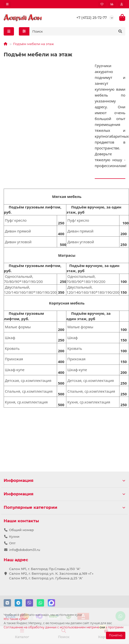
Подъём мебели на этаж (33, 44)
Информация (64, 480)
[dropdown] (7, 4)
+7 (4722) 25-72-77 (92, 18)
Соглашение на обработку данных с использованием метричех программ (64, 627)
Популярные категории (64, 507)
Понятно (116, 635)
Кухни (14, 536)
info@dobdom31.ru (25, 550)
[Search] (77, 31)
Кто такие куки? (16, 619)
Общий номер (21, 530)
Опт (12, 543)
